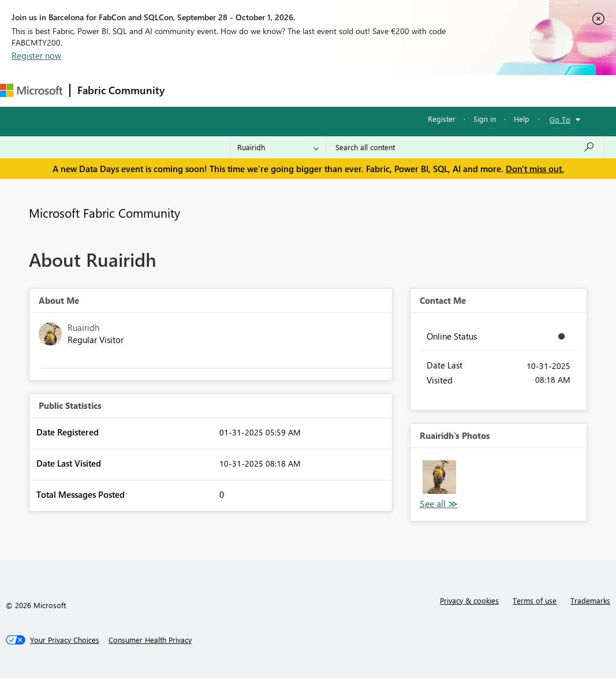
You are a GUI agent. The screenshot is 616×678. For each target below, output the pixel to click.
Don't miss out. (535, 169)
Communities (340, 90)
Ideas (289, 90)
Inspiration (242, 90)
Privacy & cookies (469, 600)
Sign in (485, 119)
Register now (36, 55)
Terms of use (535, 600)
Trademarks (590, 600)
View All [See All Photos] (439, 504)
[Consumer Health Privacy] (150, 640)
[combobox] (465, 147)
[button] (439, 477)
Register (442, 119)
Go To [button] (560, 119)
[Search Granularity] (278, 147)
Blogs (392, 90)
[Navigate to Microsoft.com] (31, 90)
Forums (191, 90)
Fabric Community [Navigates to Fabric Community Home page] (121, 90)
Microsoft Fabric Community (104, 213)
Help (522, 119)
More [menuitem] (431, 90)
